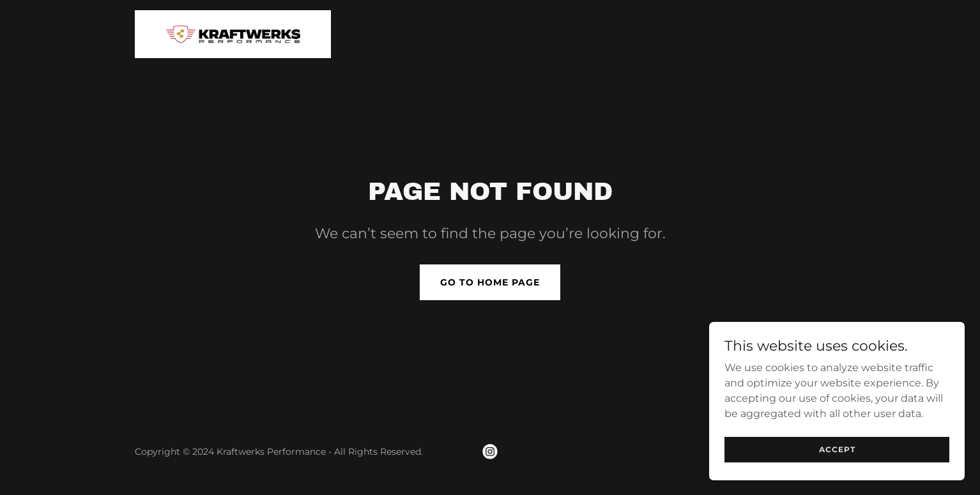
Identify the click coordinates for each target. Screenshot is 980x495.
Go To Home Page (490, 282)
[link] (233, 34)
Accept (837, 449)
